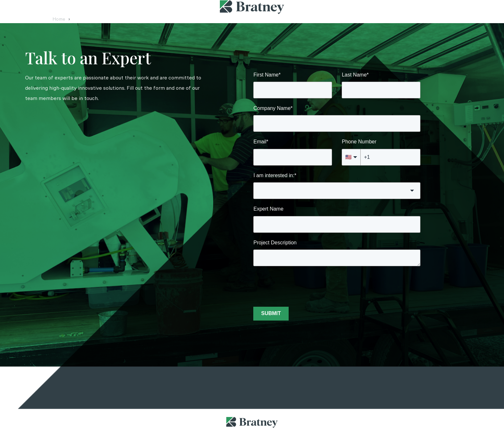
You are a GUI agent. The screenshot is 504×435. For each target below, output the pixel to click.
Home (61, 19)
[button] (337, 191)
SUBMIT (271, 313)
